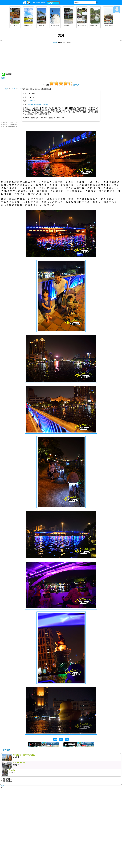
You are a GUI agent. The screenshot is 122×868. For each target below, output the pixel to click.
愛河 (3, 78)
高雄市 (54, 42)
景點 (6, 89)
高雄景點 (44, 89)
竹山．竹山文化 (15, 26)
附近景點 (6, 750)
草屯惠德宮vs (109, 26)
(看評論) (76, 85)
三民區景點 (30, 89)
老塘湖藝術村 (82, 26)
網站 (55, 739)
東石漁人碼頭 (55, 26)
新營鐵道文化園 (68, 26)
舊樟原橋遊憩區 (95, 26)
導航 (67, 739)
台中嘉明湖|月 (28, 26)
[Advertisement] (61, 58)
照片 (61, 739)
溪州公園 (42, 26)
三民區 (19, 89)
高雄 (49, 89)
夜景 (24, 89)
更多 (2, 786)
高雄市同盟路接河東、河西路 (38, 104)
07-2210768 (32, 101)
